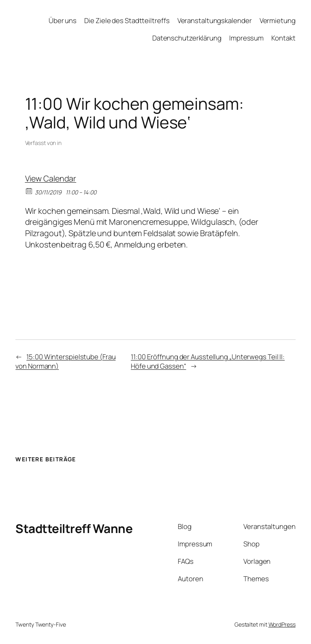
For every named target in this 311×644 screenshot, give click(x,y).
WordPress (282, 624)
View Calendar (51, 178)
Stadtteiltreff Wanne (74, 528)
